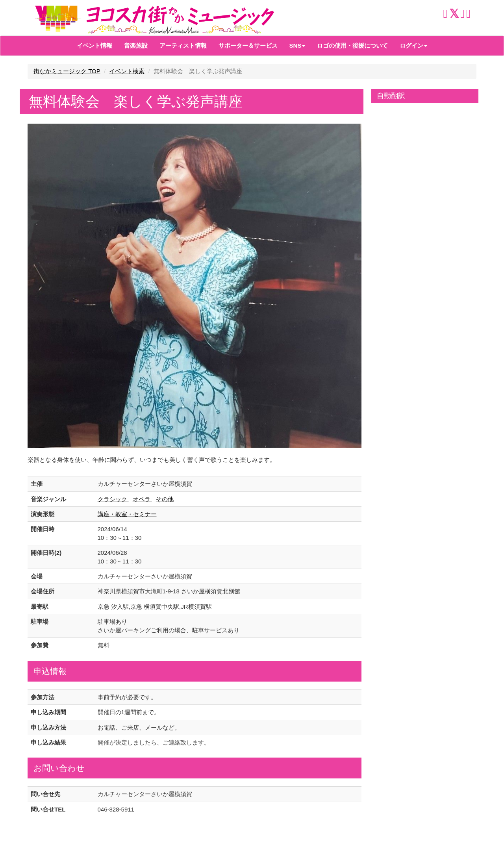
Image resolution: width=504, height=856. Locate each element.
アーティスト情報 (183, 45)
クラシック (113, 499)
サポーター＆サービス (248, 45)
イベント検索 (127, 71)
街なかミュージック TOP (67, 71)
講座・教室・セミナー (127, 514)
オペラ (142, 499)
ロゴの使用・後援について (352, 45)
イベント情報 (94, 45)
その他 (165, 499)
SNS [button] (297, 45)
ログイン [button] (413, 45)
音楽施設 (136, 45)
